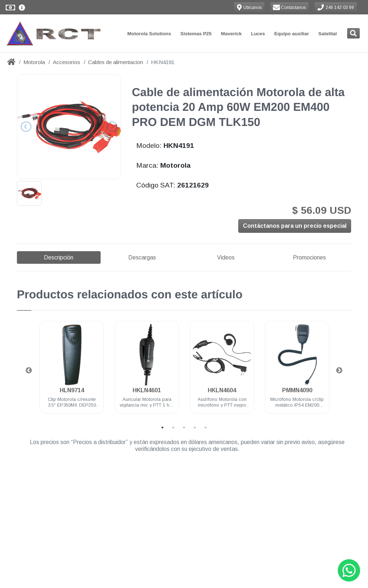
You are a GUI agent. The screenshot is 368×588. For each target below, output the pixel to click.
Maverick (231, 34)
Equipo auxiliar (291, 34)
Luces (258, 34)
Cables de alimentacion (116, 62)
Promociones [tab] (309, 257)
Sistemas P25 (196, 34)
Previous (29, 371)
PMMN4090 (297, 390)
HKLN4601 (147, 390)
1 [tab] (162, 428)
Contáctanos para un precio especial (295, 227)
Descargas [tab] (142, 257)
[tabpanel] (72, 372)
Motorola (34, 62)
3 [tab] (184, 428)
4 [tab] (195, 428)
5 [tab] (206, 428)
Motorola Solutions (149, 34)
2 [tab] (173, 428)
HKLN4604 (222, 390)
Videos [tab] (226, 257)
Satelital (328, 34)
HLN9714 (72, 390)
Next (339, 371)
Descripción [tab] (59, 257)
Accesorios (66, 62)
